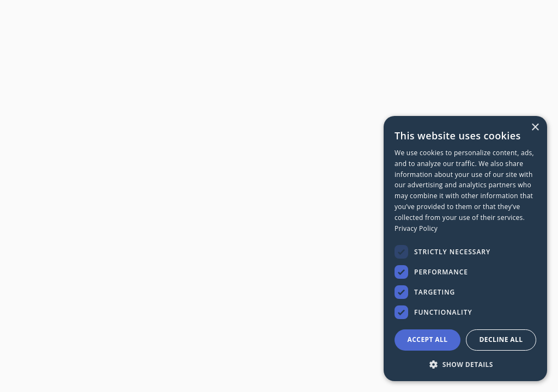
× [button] (535, 128)
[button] (465, 364)
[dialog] (465, 249)
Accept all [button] (428, 339)
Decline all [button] (501, 339)
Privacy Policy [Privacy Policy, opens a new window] (416, 228)
